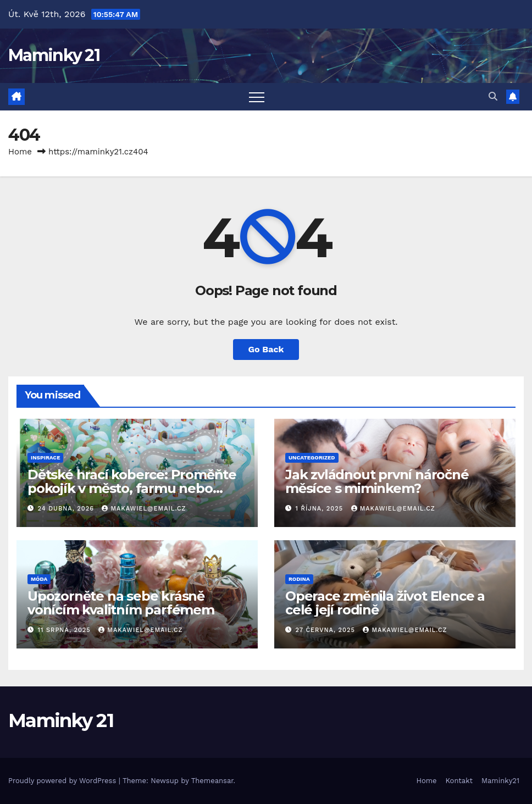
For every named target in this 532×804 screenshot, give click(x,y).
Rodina (299, 579)
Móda (39, 579)
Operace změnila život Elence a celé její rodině (385, 603)
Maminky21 (500, 781)
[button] (493, 96)
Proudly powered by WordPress (63, 781)
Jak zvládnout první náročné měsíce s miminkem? (377, 481)
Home (20, 152)
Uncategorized (312, 458)
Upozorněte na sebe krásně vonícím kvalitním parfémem (121, 603)
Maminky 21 (54, 55)
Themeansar (212, 781)
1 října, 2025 (321, 509)
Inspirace (45, 458)
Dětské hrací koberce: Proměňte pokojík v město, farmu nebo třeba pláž (132, 488)
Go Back (266, 349)
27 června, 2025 (327, 630)
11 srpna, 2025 (66, 630)
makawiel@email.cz (144, 509)
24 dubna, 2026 (67, 509)
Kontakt (459, 781)
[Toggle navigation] (257, 97)
